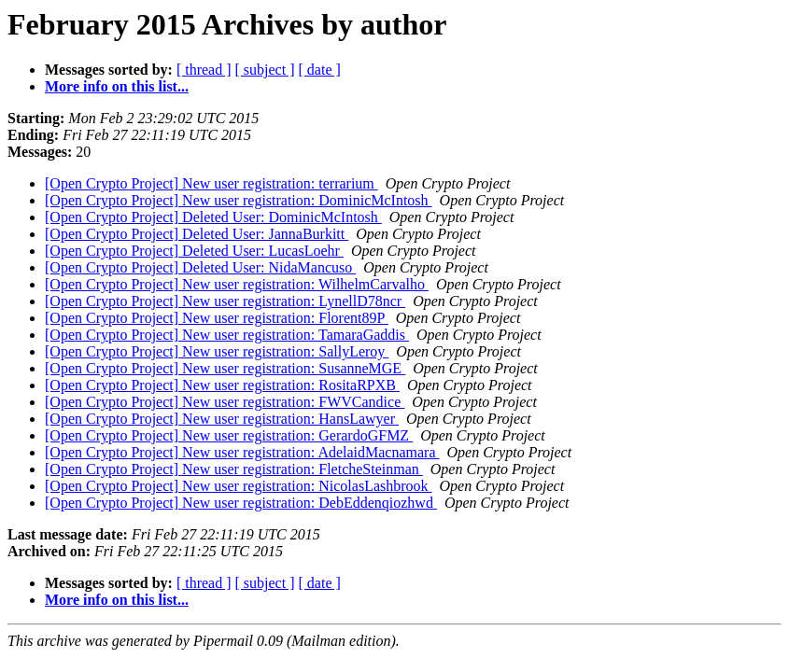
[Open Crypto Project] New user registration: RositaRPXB (222, 385)
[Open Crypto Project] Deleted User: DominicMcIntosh (213, 217)
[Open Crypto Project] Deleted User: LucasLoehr (194, 251)
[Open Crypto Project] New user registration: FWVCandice (225, 402)
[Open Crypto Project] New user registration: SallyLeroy (217, 351)
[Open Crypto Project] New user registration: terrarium (211, 183)
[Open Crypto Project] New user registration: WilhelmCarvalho (237, 284)
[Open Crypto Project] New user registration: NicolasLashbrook (239, 486)
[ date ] (320, 70)
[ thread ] (204, 70)
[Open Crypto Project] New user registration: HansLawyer (222, 419)
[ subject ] (265, 70)
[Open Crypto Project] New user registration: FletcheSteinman (234, 469)
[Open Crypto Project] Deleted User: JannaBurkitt (197, 234)
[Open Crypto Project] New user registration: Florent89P (217, 318)
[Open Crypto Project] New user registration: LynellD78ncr (225, 301)
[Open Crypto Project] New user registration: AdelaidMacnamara (242, 452)
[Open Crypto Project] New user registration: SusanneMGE (225, 368)
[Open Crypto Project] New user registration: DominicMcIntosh (239, 200)
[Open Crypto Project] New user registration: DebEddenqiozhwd (241, 503)
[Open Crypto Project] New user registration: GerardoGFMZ (229, 435)
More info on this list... (117, 86)
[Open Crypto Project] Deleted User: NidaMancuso (200, 267)
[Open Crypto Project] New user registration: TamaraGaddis (227, 335)
